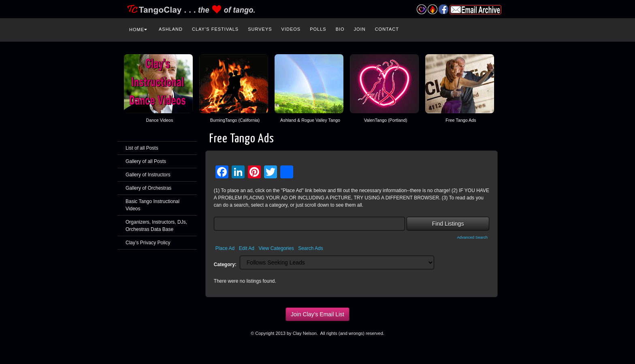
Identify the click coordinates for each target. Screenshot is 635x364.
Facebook (443, 9)
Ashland (171, 29)
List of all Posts (142, 148)
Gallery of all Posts (146, 161)
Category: (225, 265)
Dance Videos (159, 120)
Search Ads (310, 248)
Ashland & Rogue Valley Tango (310, 120)
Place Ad (225, 248)
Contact (387, 29)
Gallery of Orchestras (148, 188)
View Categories (276, 248)
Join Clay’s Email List (317, 314)
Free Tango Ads (461, 120)
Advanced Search (472, 237)
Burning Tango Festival (432, 9)
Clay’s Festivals (215, 29)
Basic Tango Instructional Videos (152, 205)
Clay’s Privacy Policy (148, 243)
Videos (291, 29)
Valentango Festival (421, 9)
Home (138, 30)
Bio (340, 29)
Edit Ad (247, 248)
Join (360, 29)
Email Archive (475, 10)
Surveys (260, 29)
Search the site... (505, 28)
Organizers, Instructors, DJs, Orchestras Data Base (156, 226)
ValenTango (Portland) (386, 120)
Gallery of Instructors (148, 175)
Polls (318, 29)
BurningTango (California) (235, 120)
